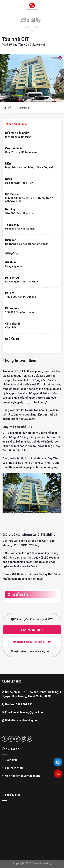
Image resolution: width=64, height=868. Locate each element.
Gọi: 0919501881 (32, 630)
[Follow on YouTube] (29, 739)
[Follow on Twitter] (17, 739)
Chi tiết (8, 108)
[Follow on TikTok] (11, 739)
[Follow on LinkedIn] (23, 739)
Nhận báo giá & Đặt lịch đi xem (32, 642)
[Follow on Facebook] (5, 739)
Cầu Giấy (31, 20)
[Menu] (5, 7)
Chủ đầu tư (24, 108)
